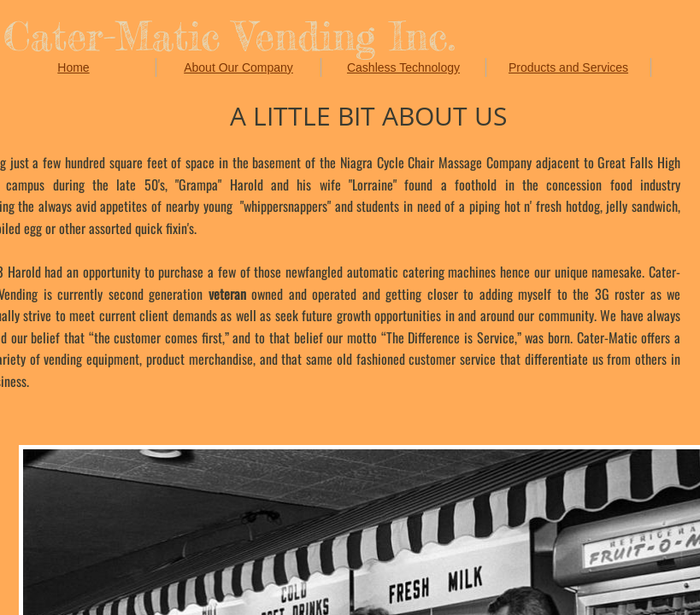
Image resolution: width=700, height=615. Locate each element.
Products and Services (568, 67)
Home (73, 67)
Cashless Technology (403, 67)
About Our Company (238, 67)
